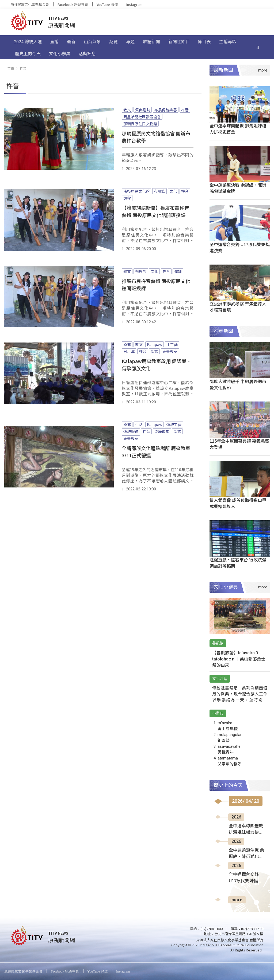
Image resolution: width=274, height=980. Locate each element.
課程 (127, 198)
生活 (139, 424)
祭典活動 (143, 110)
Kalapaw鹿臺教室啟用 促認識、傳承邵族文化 (156, 365)
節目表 (204, 41)
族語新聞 (151, 41)
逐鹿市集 (162, 431)
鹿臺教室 (170, 351)
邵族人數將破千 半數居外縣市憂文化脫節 (238, 384)
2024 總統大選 (28, 41)
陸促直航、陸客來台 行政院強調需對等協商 (238, 563)
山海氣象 (92, 41)
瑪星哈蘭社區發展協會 (142, 117)
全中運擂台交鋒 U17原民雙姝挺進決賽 (240, 247)
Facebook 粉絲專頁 (73, 4)
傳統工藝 (174, 424)
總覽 (113, 41)
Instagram (134, 4)
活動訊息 (87, 53)
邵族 (154, 351)
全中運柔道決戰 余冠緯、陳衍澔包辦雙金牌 (238, 188)
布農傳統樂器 (166, 110)
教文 (127, 110)
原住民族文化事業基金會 (30, 4)
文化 (173, 191)
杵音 (185, 110)
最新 (71, 41)
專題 (130, 41)
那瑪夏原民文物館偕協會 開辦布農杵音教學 (156, 137)
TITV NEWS (58, 18)
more (237, 900)
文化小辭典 (60, 53)
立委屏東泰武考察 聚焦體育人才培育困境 (238, 307)
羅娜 (178, 271)
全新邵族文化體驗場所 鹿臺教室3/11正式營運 (156, 452)
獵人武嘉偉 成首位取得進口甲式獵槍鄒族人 (238, 503)
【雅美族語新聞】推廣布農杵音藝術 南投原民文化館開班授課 (155, 211)
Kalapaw (155, 344)
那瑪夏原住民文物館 (140, 124)
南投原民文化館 (136, 191)
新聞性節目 (179, 41)
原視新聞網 (62, 25)
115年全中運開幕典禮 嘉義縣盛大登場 (239, 444)
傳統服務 (131, 431)
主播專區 (228, 41)
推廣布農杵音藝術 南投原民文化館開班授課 (156, 284)
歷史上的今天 (28, 53)
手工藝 (172, 344)
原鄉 (127, 344)
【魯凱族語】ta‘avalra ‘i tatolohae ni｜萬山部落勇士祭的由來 (239, 659)
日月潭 (129, 351)
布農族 (159, 191)
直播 (54, 41)
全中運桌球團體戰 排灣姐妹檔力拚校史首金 (238, 129)
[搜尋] (258, 47)
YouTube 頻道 (107, 4)
